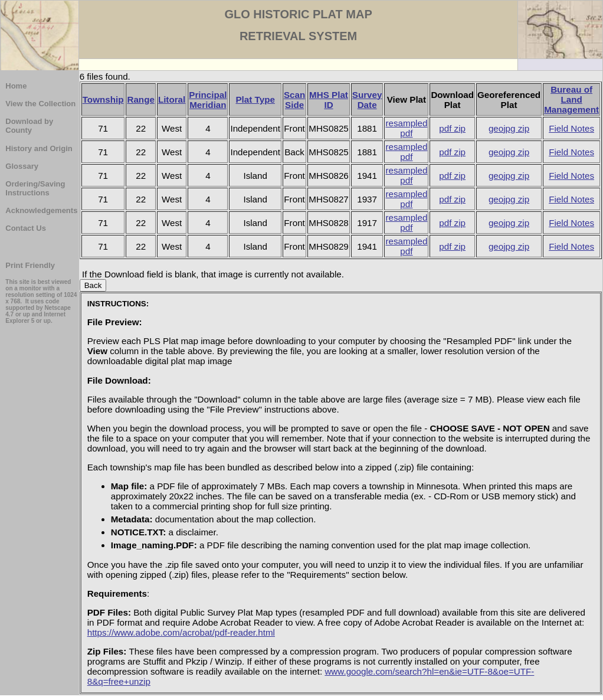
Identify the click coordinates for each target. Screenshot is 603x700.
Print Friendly (30, 265)
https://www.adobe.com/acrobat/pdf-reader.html (181, 632)
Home (16, 86)
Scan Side (294, 100)
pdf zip (452, 128)
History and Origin (39, 148)
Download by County (29, 126)
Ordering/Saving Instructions (35, 188)
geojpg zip (509, 128)
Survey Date (367, 100)
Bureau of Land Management (571, 99)
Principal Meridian (208, 100)
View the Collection (40, 104)
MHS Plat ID (329, 100)
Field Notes (571, 128)
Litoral (172, 99)
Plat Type (255, 99)
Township (103, 99)
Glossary (22, 166)
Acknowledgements (41, 210)
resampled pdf (406, 128)
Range (140, 99)
